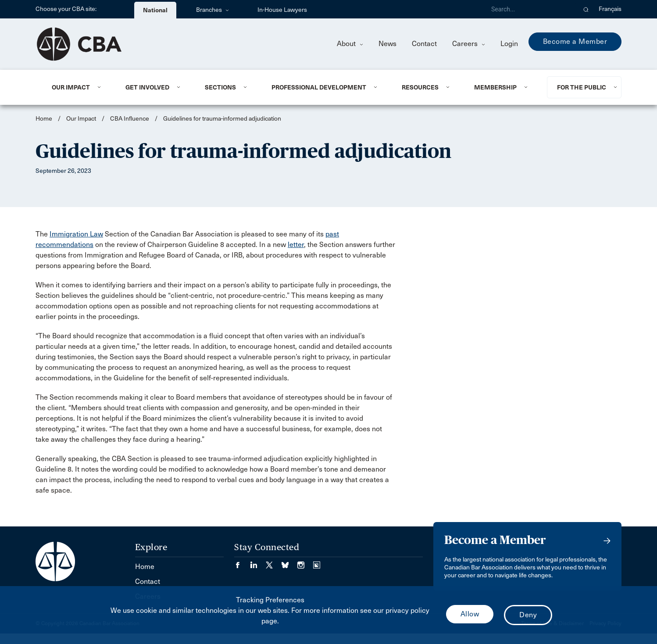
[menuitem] (78, 87)
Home (44, 119)
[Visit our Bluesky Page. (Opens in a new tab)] (289, 562)
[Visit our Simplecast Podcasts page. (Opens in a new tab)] (317, 562)
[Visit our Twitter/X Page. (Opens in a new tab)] (274, 562)
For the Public (582, 87)
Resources (420, 87)
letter (296, 245)
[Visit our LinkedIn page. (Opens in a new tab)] (258, 562)
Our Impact (71, 87)
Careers (469, 44)
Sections (220, 87)
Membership (495, 87)
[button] (586, 9)
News (387, 44)
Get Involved (147, 87)
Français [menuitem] (610, 9)
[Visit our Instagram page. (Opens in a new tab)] (305, 562)
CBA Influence (130, 119)
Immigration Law (76, 234)
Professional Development (319, 87)
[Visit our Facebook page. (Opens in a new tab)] (242, 562)
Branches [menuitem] (212, 10)
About (350, 44)
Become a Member (575, 41)
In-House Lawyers (282, 10)
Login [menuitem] (509, 44)
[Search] (530, 9)
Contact (424, 44)
